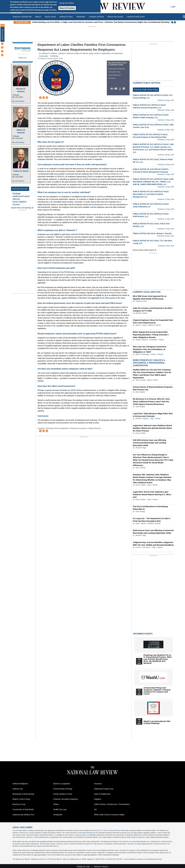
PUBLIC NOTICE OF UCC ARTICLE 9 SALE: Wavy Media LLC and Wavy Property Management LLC (151, 194)
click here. (159, 859)
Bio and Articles (18, 101)
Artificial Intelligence (20, 784)
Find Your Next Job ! (20, 189)
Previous (172, 22)
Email (17, 95)
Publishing (54, 56)
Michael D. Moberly (21, 90)
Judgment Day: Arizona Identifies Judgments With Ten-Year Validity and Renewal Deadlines (153, 544)
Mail (116, 89)
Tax (95, 809)
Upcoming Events (143, 634)
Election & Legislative (62, 784)
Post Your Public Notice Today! (146, 90)
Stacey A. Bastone (142, 340)
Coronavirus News (114, 72)
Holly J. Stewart (155, 419)
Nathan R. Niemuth (21, 131)
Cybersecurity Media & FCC (24, 815)
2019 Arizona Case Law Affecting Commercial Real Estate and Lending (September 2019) (153, 532)
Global (56, 804)
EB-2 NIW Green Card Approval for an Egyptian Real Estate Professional (150, 297)
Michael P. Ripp (141, 448)
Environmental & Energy (63, 789)
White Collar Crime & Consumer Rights (109, 815)
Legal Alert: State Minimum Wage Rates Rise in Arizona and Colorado (153, 415)
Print (112, 89)
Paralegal (16, 194)
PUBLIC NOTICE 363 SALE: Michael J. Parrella (152, 233)
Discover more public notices (144, 250)
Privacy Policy (120, 830)
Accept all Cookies (67, 3)
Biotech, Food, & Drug (21, 799)
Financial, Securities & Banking (65, 799)
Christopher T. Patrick (157, 340)
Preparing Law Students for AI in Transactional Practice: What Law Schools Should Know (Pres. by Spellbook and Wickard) (158, 659)
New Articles (3, 34)
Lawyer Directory (136, 17)
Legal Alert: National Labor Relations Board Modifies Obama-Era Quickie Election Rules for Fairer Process (152, 428)
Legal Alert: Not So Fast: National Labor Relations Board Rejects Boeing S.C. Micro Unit (152, 494)
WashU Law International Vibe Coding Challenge (157, 722)
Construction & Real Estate (23, 809)
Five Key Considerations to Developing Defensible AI (150, 508)
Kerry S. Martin (141, 433)
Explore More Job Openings (21, 208)
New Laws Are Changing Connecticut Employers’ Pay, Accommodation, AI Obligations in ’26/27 (149, 349)
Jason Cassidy (140, 380)
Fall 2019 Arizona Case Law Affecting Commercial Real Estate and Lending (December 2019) (149, 443)
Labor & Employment (102, 794)
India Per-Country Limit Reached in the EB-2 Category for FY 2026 (153, 309)
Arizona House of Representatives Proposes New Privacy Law (153, 388)
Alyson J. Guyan (141, 325)
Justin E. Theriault (157, 354)
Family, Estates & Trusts (63, 794)
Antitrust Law (18, 789)
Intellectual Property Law (104, 789)
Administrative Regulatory (117, 69)
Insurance (98, 784)
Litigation (98, 799)
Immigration (58, 815)
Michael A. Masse (141, 313)
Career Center (96, 17)
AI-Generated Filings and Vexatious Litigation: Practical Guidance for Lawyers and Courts (157, 691)
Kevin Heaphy (140, 392)
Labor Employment (115, 75)
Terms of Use (108, 830)
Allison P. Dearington (142, 354)
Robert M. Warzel (21, 171)
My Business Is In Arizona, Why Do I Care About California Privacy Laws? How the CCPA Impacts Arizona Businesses (151, 402)
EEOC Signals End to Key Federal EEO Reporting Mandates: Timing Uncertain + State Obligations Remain (151, 335)
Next (175, 22)
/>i (124, 89)
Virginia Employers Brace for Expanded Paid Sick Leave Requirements (153, 321)
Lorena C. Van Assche (143, 547)
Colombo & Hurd (141, 301)
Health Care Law (60, 809)
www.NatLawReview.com (87, 833)
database (38, 833)
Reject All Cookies (67, 8)
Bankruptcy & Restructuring (23, 794)
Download (120, 89)
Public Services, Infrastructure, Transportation (112, 804)
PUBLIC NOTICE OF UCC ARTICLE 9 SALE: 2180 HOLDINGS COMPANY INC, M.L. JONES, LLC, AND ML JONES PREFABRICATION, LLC (153, 182)
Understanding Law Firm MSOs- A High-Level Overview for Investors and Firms (75, 22)
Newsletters (66, 17)
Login (173, 7)
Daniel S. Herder (152, 380)
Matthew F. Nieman (155, 325)
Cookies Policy (16, 12)
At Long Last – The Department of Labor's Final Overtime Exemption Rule (152, 520)
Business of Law (19, 804)
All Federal (112, 78)
